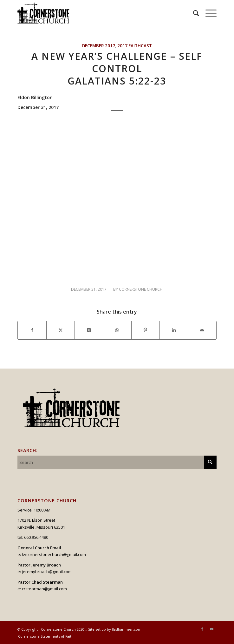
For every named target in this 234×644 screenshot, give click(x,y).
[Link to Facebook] (202, 629)
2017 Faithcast (135, 46)
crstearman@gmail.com (44, 589)
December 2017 (99, 46)
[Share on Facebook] (32, 330)
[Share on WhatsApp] (117, 330)
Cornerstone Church (141, 289)
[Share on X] (61, 330)
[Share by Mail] (202, 330)
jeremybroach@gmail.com (47, 572)
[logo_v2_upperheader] (97, 13)
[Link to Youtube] (212, 629)
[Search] (193, 13)
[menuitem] (193, 13)
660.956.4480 (36, 537)
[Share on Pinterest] (146, 330)
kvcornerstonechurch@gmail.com (54, 554)
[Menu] (208, 13)
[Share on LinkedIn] (174, 330)
